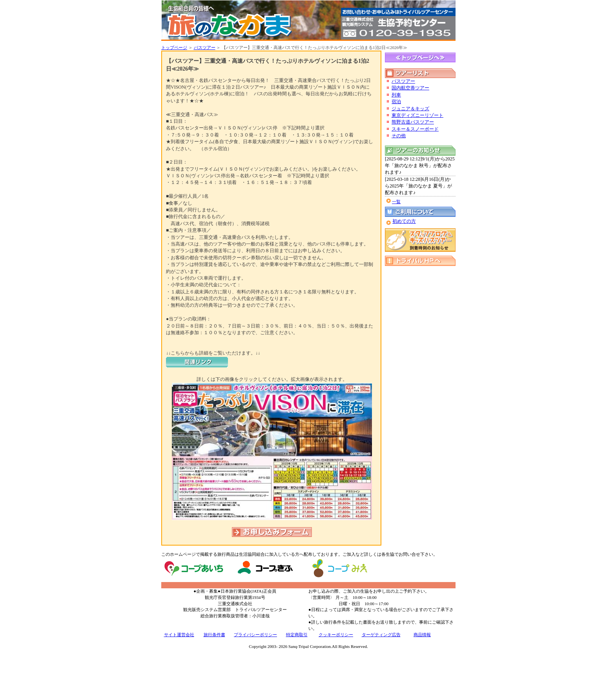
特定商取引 (297, 635)
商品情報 (422, 635)
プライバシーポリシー (255, 635)
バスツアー (205, 47)
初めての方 (404, 221)
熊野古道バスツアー (413, 122)
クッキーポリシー (336, 635)
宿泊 (396, 102)
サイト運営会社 (179, 635)
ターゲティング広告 (381, 635)
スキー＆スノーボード (415, 129)
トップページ (174, 47)
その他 (399, 136)
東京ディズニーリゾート (417, 115)
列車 (396, 95)
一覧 (396, 202)
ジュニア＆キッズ (410, 109)
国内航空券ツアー (410, 88)
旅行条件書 (214, 635)
